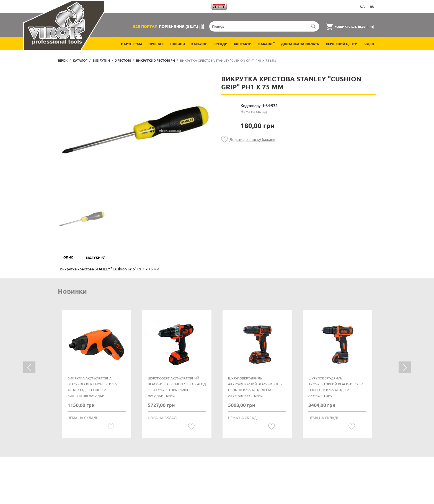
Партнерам (131, 44)
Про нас (156, 44)
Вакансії (266, 44)
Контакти (243, 44)
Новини (178, 44)
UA (362, 6)
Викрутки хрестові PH (155, 60)
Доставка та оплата (300, 44)
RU (372, 6)
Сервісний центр (341, 44)
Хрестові (123, 60)
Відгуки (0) (95, 257)
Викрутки (101, 60)
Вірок (63, 60)
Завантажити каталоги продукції (169, 6)
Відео (369, 44)
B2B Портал (145, 26)
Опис (68, 257)
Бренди (220, 44)
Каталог (199, 44)
